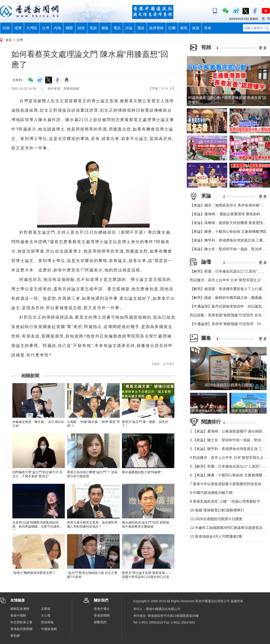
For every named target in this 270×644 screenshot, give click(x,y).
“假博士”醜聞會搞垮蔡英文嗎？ (34, 573)
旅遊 (196, 28)
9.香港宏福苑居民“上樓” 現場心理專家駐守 (225, 501)
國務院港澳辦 (20, 609)
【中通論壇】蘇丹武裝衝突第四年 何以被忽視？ (229, 306)
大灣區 (32, 28)
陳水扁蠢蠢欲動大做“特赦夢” (142, 472)
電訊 (117, 28)
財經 (81, 28)
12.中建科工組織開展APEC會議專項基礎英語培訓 (230, 528)
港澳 (18, 28)
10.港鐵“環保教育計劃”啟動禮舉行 (217, 510)
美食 (208, 28)
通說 (141, 28)
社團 (172, 28)
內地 (57, 28)
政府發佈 (156, 28)
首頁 (9, 40)
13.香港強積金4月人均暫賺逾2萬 (216, 536)
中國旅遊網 (49, 629)
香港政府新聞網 (21, 629)
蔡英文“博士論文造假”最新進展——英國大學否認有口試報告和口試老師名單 (147, 577)
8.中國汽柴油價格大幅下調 (211, 493)
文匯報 (46, 609)
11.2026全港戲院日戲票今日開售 (216, 519)
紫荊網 (15, 636)
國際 (69, 28)
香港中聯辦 (18, 615)
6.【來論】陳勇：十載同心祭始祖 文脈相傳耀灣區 (230, 475)
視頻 (93, 28)
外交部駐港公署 (21, 622)
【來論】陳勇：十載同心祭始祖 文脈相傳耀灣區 (228, 232)
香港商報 (47, 622)
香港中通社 (102, 609)
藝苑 (184, 28)
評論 (129, 28)
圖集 (105, 28)
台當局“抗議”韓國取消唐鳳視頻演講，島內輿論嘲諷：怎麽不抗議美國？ (36, 526)
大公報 (46, 615)
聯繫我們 (100, 622)
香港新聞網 (102, 615)
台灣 (45, 28)
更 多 (263, 48)
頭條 (6, 28)
